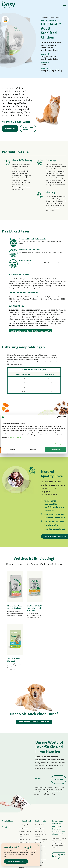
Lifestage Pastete (23, 800)
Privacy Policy (50, 743)
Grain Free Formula (24, 789)
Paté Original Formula (25, 797)
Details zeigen (58, 444)
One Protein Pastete (24, 803)
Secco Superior (40, 778)
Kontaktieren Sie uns (28, 129)
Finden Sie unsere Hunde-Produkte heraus (34, 671)
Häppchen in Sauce (41, 800)
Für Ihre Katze (41, 770)
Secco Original (39, 774)
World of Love (7, 770)
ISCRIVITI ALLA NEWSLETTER (16, 861)
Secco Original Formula (25, 774)
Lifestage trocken (24, 778)
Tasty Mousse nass (41, 809)
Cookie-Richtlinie (16, 437)
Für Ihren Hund (25, 770)
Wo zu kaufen (10, 129)
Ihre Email (38, 728)
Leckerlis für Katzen (41, 833)
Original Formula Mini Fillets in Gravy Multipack (42, 791)
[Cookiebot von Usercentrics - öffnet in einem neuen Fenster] (58, 417)
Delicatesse (39, 815)
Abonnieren (59, 729)
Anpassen (34, 449)
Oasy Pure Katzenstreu (42, 836)
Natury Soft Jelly (23, 820)
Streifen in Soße (23, 817)
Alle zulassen (56, 449)
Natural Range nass (24, 823)
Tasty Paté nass (23, 814)
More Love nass (40, 830)
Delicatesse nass (40, 818)
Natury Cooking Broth (41, 824)
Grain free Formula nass (25, 811)
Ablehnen (12, 449)
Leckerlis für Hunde (24, 826)
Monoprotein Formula (25, 781)
